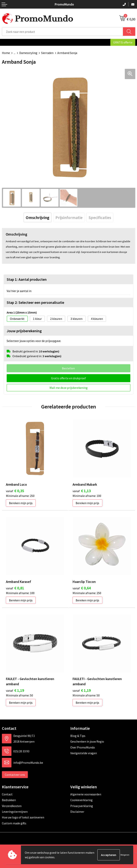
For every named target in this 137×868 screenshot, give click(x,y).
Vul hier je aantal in (19, 291)
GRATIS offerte (123, 42)
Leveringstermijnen (15, 812)
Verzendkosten (12, 806)
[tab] (38, 217)
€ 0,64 (82, 588)
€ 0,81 (15, 588)
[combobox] (62, 32)
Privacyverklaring (82, 806)
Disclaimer (77, 812)
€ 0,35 (15, 491)
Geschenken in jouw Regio (87, 741)
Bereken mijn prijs (21, 503)
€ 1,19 (15, 690)
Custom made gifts (14, 823)
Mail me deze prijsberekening (69, 388)
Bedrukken (9, 800)
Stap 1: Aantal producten (27, 279)
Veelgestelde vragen (84, 753)
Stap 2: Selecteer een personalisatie (35, 302)
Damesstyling (28, 53)
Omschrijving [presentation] (38, 217)
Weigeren (125, 855)
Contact (7, 794)
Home (6, 53)
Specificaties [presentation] (100, 217)
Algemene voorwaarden (86, 794)
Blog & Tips (78, 736)
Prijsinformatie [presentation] (69, 217)
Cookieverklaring (81, 800)
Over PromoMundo (83, 747)
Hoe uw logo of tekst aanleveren (23, 817)
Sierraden (47, 53)
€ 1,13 (82, 491)
